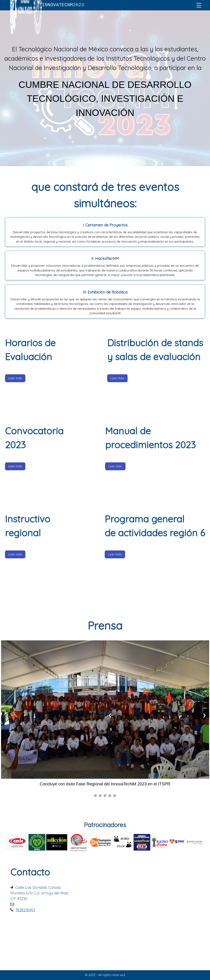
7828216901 (25, 910)
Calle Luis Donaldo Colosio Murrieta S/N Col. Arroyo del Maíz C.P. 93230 (39, 893)
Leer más (15, 378)
